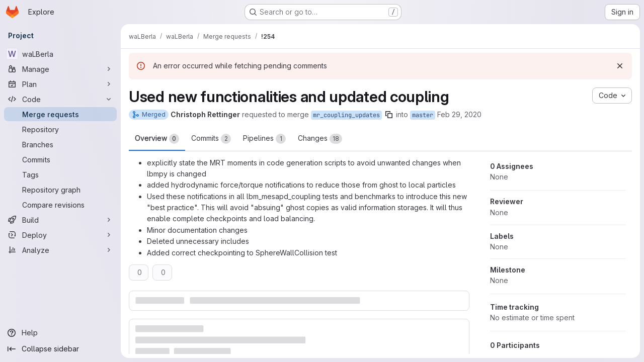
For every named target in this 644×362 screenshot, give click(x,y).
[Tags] (60, 174)
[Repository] (60, 129)
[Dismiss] (620, 66)
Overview (157, 139)
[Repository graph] (60, 190)
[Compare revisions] (60, 205)
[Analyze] (60, 250)
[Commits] (60, 159)
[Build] (60, 220)
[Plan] (60, 84)
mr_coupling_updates (346, 115)
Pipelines (264, 139)
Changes (320, 139)
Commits (211, 139)
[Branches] (60, 144)
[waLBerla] (60, 54)
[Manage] (60, 69)
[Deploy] (60, 235)
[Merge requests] (60, 114)
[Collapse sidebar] (60, 349)
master (423, 115)
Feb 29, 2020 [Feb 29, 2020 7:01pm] (459, 114)
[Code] (60, 99)
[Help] (60, 333)
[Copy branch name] (389, 115)
